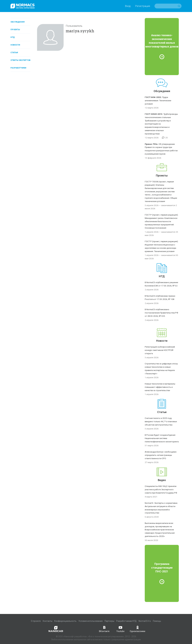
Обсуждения (18, 22)
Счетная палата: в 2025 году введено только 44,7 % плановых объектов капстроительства (161, 421)
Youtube (120, 629)
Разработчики (18, 68)
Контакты (48, 621)
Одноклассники (137, 629)
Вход (128, 6)
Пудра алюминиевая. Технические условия (158, 100)
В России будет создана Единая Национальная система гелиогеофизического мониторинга (162, 438)
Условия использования (91, 621)
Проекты (15, 30)
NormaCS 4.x (145, 621)
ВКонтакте (104, 629)
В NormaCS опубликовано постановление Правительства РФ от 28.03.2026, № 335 (161, 313)
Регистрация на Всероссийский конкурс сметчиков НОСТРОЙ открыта (160, 350)
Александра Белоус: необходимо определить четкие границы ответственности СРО (161, 455)
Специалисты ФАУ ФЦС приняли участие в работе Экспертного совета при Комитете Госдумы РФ (161, 489)
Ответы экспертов (20, 60)
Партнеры (109, 621)
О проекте (36, 621)
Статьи (14, 52)
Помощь (157, 621)
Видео (162, 480)
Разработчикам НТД (126, 621)
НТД (13, 37)
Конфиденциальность (65, 621)
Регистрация (143, 6)
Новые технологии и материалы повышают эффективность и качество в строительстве (160, 387)
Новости (15, 45)
